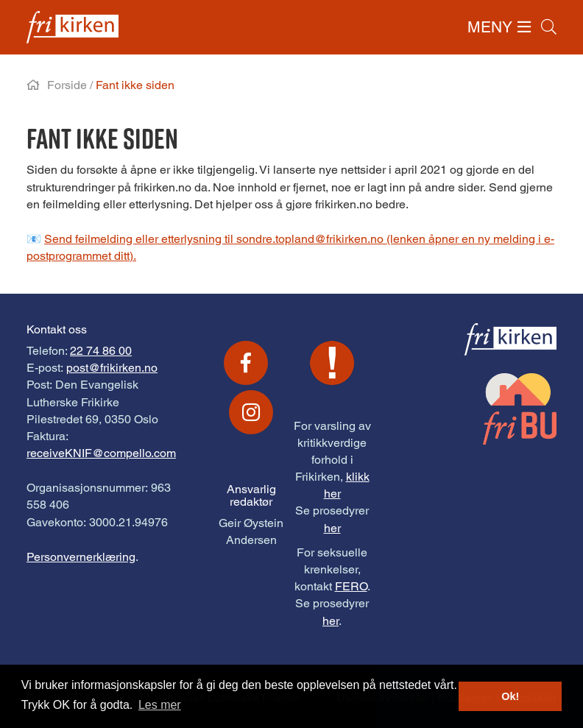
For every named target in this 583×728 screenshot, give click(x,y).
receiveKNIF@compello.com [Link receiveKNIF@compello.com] (101, 453)
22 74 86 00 (101, 351)
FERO (351, 586)
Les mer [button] (160, 705)
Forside (67, 85)
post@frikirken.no (112, 368)
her (332, 528)
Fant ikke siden (135, 85)
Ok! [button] (510, 696)
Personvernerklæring (81, 557)
